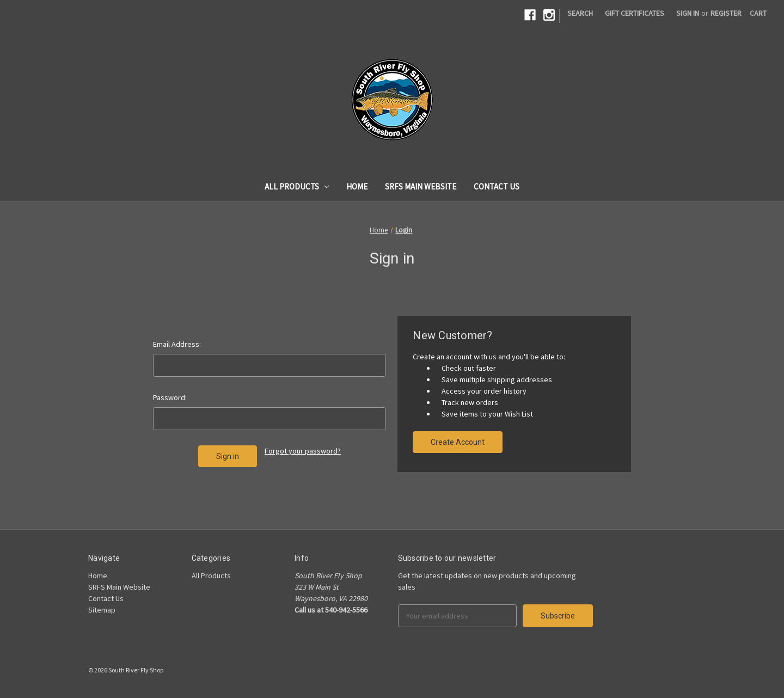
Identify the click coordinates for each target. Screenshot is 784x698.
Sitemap (102, 610)
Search (580, 13)
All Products (297, 186)
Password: (170, 397)
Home (357, 186)
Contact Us (497, 186)
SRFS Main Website (421, 186)
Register (726, 13)
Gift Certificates (635, 13)
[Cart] (758, 13)
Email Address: (177, 344)
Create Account (458, 442)
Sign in (688, 13)
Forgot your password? (303, 451)
